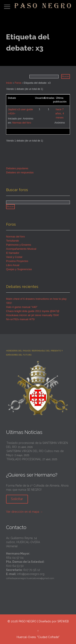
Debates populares (17, 168)
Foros (18, 83)
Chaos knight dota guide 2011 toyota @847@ (33, 311)
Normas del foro (22, 123)
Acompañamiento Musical (21, 249)
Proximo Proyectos (17, 261)
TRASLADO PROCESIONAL (24, 459)
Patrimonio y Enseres (19, 245)
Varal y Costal (14, 257)
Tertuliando (13, 241)
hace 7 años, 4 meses (60, 113)
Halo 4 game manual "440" (22, 307)
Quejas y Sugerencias (19, 269)
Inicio (9, 83)
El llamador (13, 253)
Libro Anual (13, 265)
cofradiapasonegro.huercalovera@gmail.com (30, 578)
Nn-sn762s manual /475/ (20, 319)
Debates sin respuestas (20, 172)
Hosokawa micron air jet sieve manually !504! (33, 315)
